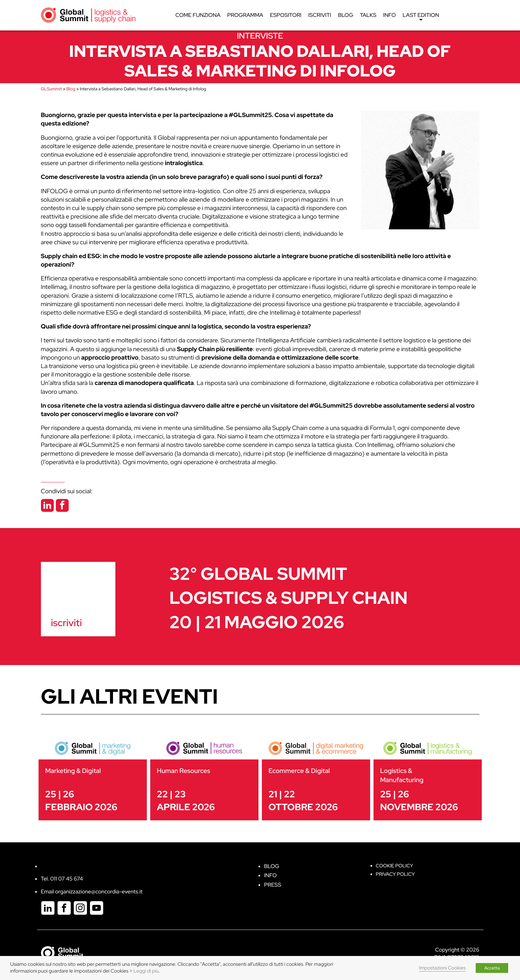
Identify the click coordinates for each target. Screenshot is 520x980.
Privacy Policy (395, 874)
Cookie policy (395, 866)
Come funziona (198, 15)
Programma (245, 15)
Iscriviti (320, 15)
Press (273, 885)
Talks (368, 15)
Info (390, 15)
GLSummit (51, 89)
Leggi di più (146, 971)
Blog (346, 15)
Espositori (286, 15)
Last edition (421, 17)
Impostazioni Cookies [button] (443, 968)
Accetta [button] (492, 968)
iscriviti (66, 623)
